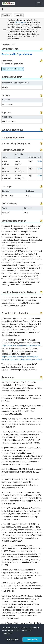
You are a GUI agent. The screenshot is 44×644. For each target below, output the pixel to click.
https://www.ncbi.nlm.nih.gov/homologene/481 (22, 345)
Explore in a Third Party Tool (13, 69)
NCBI (40, 161)
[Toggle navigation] (39, 3)
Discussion (19, 15)
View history (7, 15)
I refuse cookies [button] (12, 639)
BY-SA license (21, 22)
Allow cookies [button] (32, 639)
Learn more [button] (7, 633)
